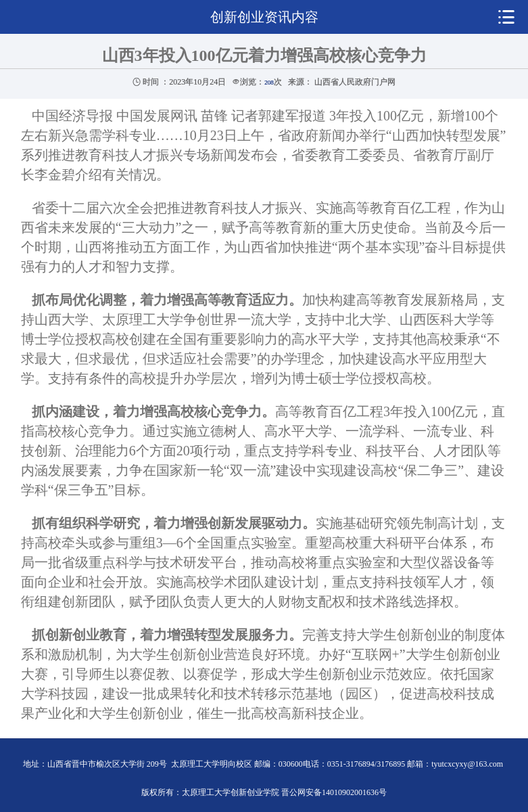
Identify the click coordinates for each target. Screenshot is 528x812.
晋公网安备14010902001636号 (334, 792)
